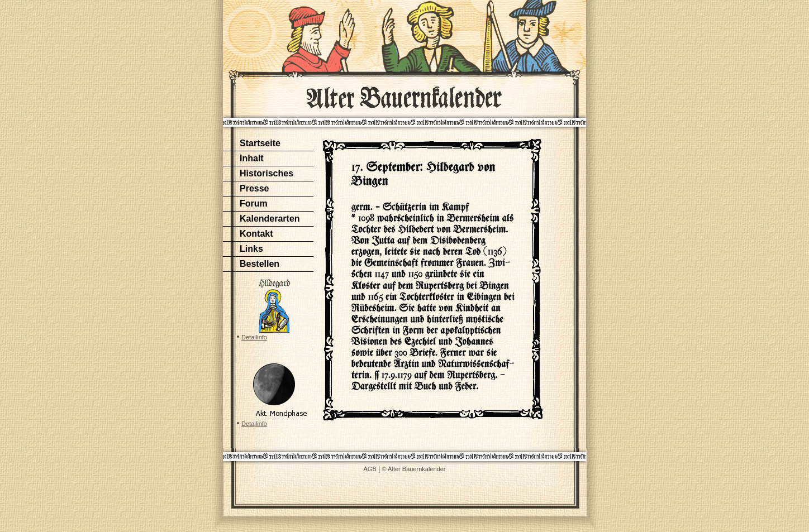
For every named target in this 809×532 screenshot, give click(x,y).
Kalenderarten (270, 219)
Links (251, 249)
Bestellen (260, 264)
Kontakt (256, 234)
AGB (370, 469)
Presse (254, 188)
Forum (254, 203)
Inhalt (252, 158)
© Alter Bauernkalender (414, 469)
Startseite (260, 143)
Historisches (267, 173)
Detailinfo (254, 337)
